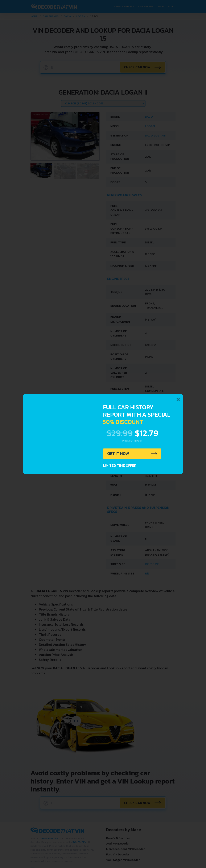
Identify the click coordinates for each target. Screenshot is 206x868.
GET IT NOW (118, 454)
